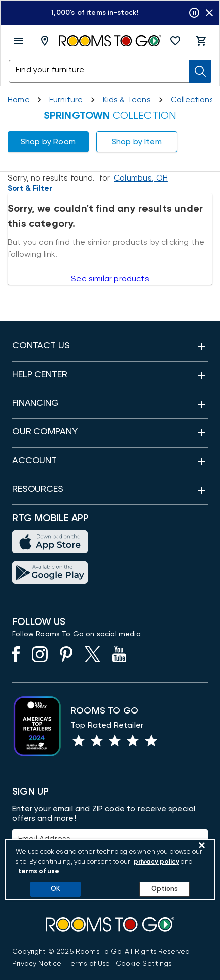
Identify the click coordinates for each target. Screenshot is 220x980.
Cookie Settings (144, 964)
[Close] (202, 845)
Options (164, 889)
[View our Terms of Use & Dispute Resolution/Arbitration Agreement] (89, 964)
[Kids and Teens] (127, 100)
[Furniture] (66, 100)
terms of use (39, 872)
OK (56, 889)
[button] (175, 41)
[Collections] (192, 100)
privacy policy (157, 862)
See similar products (110, 279)
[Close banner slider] (209, 13)
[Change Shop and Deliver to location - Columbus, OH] (141, 178)
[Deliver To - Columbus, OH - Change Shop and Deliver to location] (47, 41)
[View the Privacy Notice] (37, 964)
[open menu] (19, 41)
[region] (110, 869)
